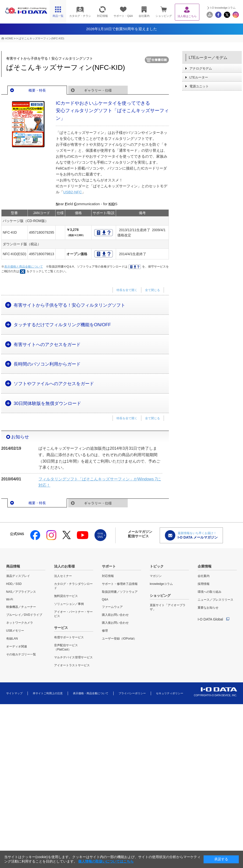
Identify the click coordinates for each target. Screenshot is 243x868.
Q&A (105, 599)
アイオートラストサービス (72, 665)
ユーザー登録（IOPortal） (119, 639)
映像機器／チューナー (21, 607)
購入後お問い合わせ (115, 623)
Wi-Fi (10, 599)
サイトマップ (14, 693)
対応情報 (108, 576)
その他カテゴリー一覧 (21, 654)
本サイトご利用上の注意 (48, 693)
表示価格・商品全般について (91, 693)
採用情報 (204, 584)
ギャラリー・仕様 (98, 90)
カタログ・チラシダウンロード (73, 586)
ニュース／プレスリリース (215, 600)
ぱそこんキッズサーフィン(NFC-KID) (41, 38)
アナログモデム (201, 68)
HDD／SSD (14, 584)
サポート (109, 566)
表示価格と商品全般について (24, 267)
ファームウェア (112, 607)
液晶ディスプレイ (18, 576)
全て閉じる (152, 290)
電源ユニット (199, 86)
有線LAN (12, 639)
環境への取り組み (210, 592)
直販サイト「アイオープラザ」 (168, 607)
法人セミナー (63, 576)
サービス (61, 628)
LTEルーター (199, 77)
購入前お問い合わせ (115, 615)
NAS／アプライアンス (21, 592)
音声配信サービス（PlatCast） (66, 647)
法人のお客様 (64, 566)
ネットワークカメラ (20, 623)
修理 (105, 631)
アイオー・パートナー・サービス (73, 614)
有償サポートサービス (69, 637)
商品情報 (13, 566)
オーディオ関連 (17, 646)
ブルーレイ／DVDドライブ (24, 615)
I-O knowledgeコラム (223, 8)
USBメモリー (15, 631)
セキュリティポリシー (170, 693)
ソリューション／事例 (69, 604)
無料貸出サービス (66, 596)
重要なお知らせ (208, 608)
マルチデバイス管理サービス (73, 657)
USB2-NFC (73, 192)
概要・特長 (37, 90)
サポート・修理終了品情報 (120, 584)
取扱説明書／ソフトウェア (120, 592)
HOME (9, 38)
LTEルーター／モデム (208, 58)
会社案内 (204, 576)
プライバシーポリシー (132, 693)
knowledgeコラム (161, 584)
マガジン (156, 576)
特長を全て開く (127, 290)
